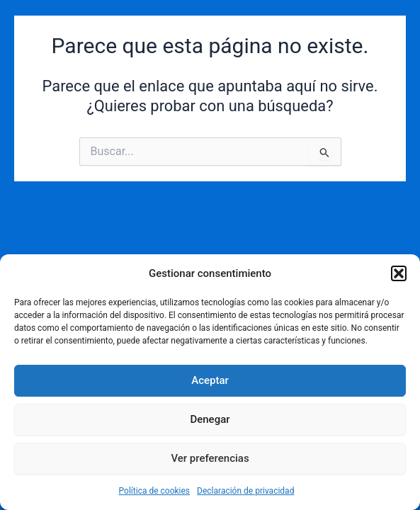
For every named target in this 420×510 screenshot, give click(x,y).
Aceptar (210, 380)
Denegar (210, 419)
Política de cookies (155, 491)
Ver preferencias (210, 458)
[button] (399, 273)
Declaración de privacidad (245, 491)
